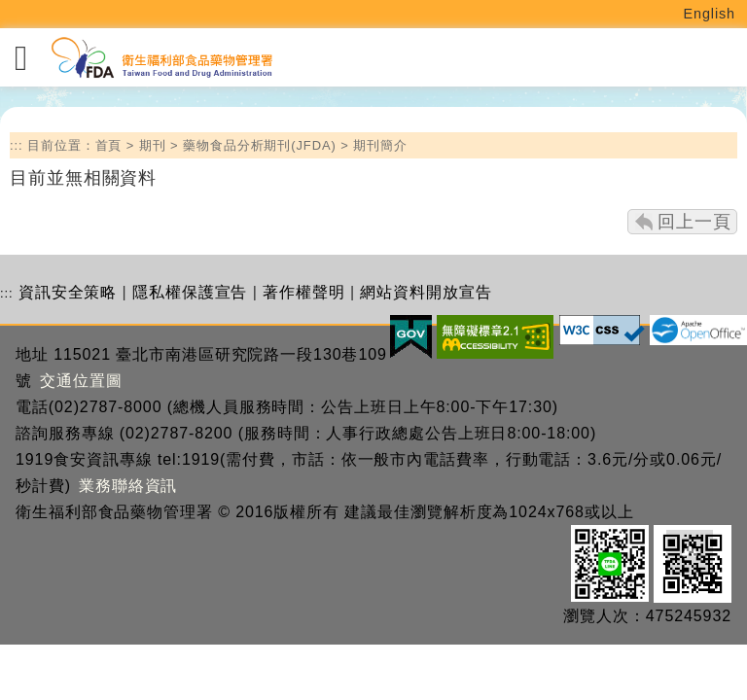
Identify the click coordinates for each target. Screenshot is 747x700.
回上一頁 (694, 222)
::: (17, 145)
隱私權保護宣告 (190, 292)
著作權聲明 (304, 292)
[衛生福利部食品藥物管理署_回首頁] (160, 58)
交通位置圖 (81, 381)
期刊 (153, 145)
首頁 (109, 145)
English (710, 14)
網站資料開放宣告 (426, 292)
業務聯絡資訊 (128, 486)
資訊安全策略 (68, 292)
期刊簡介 (380, 145)
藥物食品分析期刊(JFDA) (260, 145)
